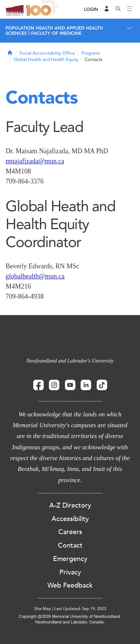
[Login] (91, 10)
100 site (43, 9)
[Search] (118, 9)
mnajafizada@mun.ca (35, 161)
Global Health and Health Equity (46, 59)
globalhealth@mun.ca (35, 276)
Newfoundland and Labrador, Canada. (70, 622)
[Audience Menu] (107, 9)
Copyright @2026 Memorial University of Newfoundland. (70, 616)
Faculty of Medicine (56, 33)
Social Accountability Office (47, 53)
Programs (91, 53)
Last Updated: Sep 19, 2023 (80, 609)
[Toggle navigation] (130, 9)
